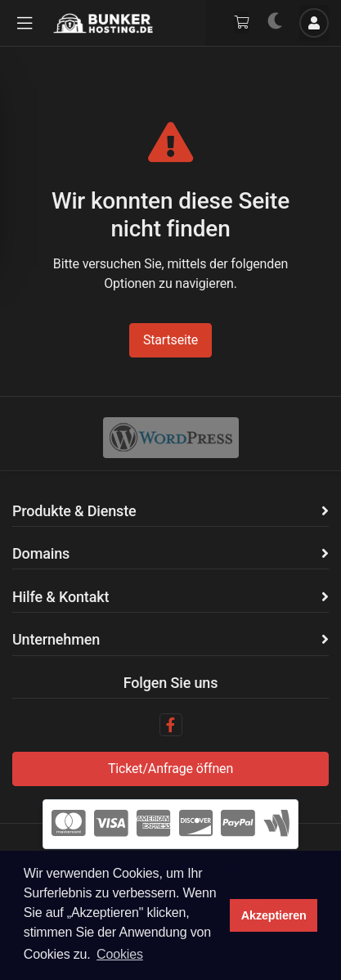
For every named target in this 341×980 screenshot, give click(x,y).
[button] (25, 23)
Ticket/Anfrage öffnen (170, 769)
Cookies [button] (120, 954)
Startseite (170, 340)
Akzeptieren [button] (274, 915)
